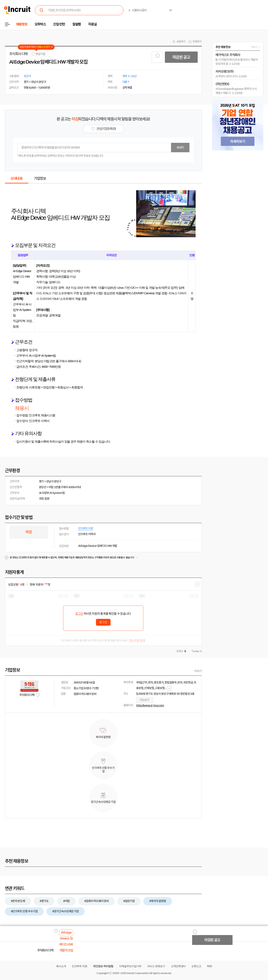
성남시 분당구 (54, 481)
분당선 (43, 487)
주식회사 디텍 (19, 54)
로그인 (79, 614)
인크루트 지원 (86, 528)
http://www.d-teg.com (150, 705)
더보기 (198, 671)
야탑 (51, 487)
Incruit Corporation (138, 973)
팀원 (47, 499)
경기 (41, 481)
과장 (41, 499)
